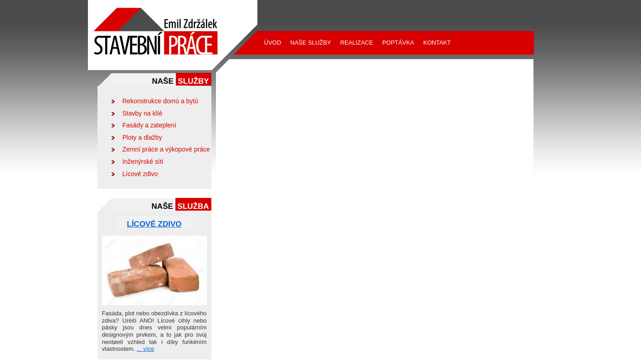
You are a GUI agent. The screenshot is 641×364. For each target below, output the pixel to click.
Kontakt (437, 43)
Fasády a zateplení (149, 125)
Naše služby (311, 43)
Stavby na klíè (143, 113)
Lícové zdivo (140, 174)
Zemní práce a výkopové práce (166, 149)
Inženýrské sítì (143, 162)
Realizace (357, 43)
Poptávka (398, 43)
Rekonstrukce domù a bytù (161, 101)
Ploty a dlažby (142, 137)
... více (145, 349)
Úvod (273, 43)
